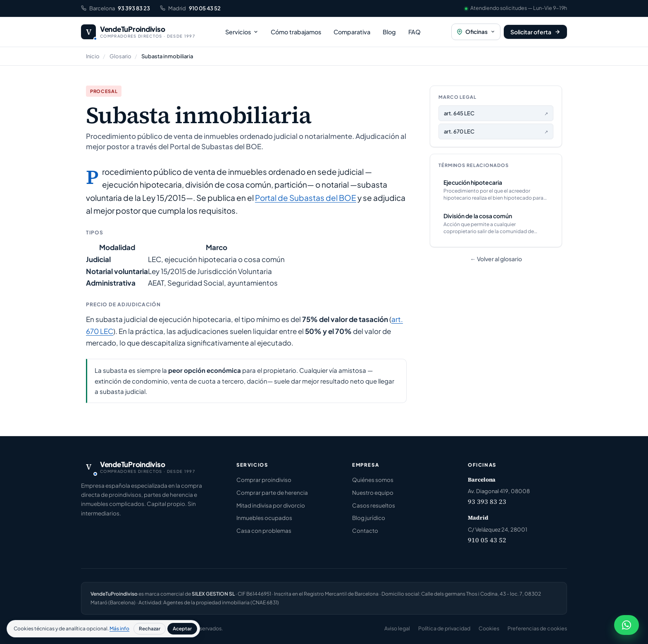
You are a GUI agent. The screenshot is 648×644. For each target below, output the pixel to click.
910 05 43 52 (487, 540)
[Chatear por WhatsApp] (627, 625)
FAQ (415, 32)
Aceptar (182, 628)
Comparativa (352, 32)
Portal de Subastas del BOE (306, 198)
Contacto (365, 531)
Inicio (93, 56)
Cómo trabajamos (296, 32)
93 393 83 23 (487, 501)
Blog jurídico (369, 518)
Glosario (120, 56)
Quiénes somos (373, 480)
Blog (389, 32)
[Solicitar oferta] (535, 32)
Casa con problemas (264, 531)
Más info (119, 628)
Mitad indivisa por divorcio (271, 505)
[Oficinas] (476, 32)
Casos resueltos (374, 505)
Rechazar (150, 628)
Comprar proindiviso (264, 480)
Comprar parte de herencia (272, 493)
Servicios (242, 32)
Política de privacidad (444, 628)
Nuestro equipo (373, 493)
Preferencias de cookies (537, 628)
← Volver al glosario (496, 259)
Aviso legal (397, 628)
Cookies (489, 628)
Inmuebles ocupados (264, 518)
